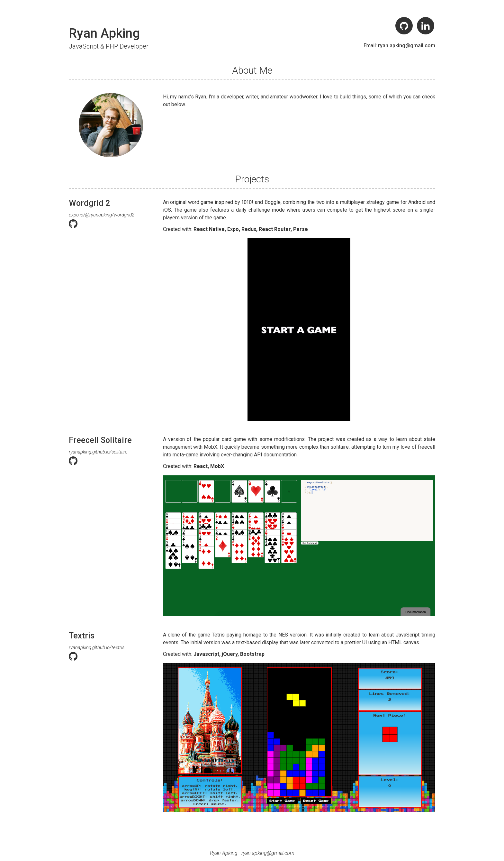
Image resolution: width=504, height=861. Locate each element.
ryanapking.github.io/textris (97, 647)
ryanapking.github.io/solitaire (98, 452)
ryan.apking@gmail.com (407, 46)
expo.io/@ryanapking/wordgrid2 (102, 215)
